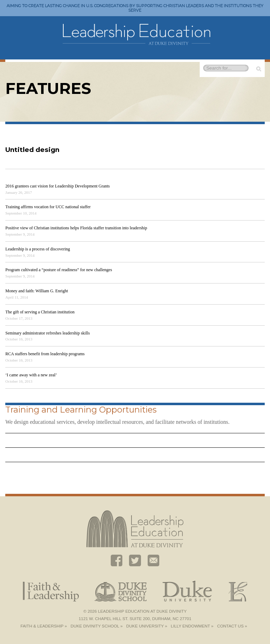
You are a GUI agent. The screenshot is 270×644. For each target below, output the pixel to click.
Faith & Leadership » (44, 626)
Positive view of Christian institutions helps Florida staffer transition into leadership (76, 228)
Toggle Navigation (256, 27)
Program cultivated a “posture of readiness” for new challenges (59, 270)
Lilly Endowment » (192, 626)
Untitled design (32, 150)
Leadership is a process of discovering (38, 249)
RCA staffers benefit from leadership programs (45, 354)
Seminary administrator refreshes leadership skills (47, 333)
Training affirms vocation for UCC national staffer (48, 207)
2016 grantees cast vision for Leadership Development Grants (57, 186)
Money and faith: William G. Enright (37, 291)
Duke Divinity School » (97, 626)
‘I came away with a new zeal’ (31, 375)
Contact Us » (232, 626)
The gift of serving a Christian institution (40, 312)
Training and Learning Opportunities (81, 410)
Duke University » (147, 626)
